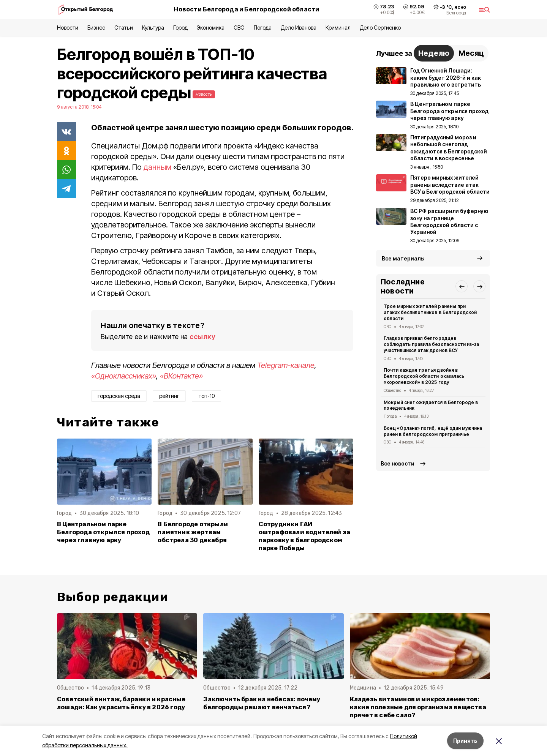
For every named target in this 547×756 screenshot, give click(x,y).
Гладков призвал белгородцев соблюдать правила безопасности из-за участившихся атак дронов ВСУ (431, 344)
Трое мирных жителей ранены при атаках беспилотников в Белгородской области (430, 312)
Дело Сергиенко (380, 28)
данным (157, 167)
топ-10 (206, 396)
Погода (263, 28)
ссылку (202, 337)
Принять (465, 741)
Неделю (434, 53)
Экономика (211, 28)
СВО (239, 28)
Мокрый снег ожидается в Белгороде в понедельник (431, 405)
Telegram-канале (286, 365)
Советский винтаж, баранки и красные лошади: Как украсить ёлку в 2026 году (121, 703)
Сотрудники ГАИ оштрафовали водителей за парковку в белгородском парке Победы (305, 536)
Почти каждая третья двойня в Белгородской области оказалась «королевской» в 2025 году (424, 376)
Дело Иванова (298, 28)
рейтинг (169, 396)
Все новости (398, 463)
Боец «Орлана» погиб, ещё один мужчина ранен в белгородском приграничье (433, 431)
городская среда (119, 396)
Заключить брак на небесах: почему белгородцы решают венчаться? (262, 703)
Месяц (471, 53)
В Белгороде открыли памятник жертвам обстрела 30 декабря (193, 532)
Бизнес (96, 28)
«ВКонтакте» (181, 376)
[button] (462, 286)
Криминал (338, 28)
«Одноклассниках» (124, 376)
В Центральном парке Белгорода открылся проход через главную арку (103, 532)
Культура (153, 28)
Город (180, 28)
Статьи (123, 28)
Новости (68, 28)
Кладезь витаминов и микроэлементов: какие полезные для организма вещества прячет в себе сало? (418, 707)
